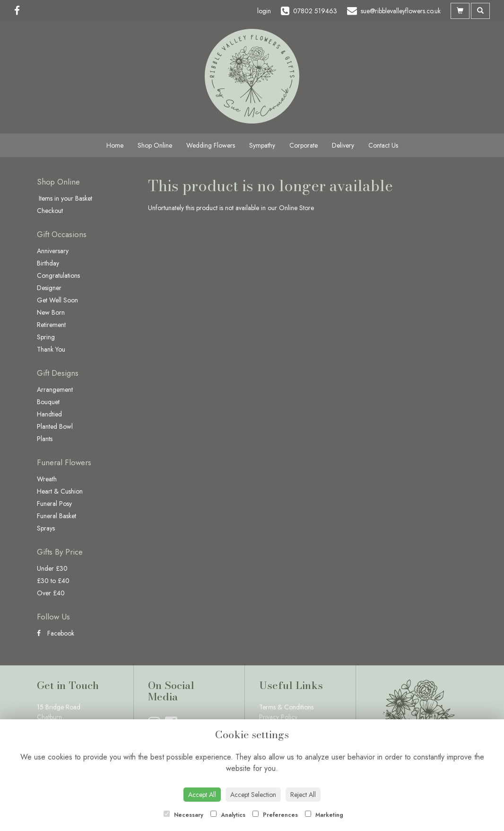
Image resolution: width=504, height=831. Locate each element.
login (264, 11)
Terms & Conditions (286, 707)
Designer (49, 288)
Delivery (343, 145)
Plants (45, 439)
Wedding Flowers (211, 145)
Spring (46, 337)
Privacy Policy (278, 717)
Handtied (49, 414)
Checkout (50, 211)
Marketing (324, 815)
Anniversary (53, 251)
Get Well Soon (57, 300)
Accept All (202, 795)
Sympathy (262, 145)
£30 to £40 (53, 581)
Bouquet (48, 402)
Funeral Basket (56, 516)
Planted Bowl (55, 426)
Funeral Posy (54, 504)
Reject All (303, 795)
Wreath (47, 479)
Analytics (228, 815)
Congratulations (58, 275)
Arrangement (55, 389)
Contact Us (383, 145)
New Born (51, 312)
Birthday (48, 263)
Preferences (275, 815)
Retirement (51, 325)
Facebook (56, 633)
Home (115, 145)
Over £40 (51, 593)
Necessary (183, 815)
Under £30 (52, 568)
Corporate (304, 145)
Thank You (51, 349)
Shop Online (155, 145)
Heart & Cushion (60, 491)
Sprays (46, 528)
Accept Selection (253, 795)
